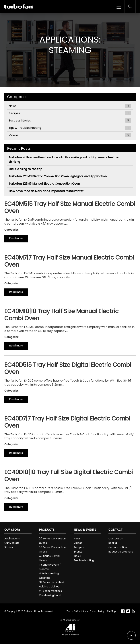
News (70, 106)
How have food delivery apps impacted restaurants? (46, 191)
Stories (9, 547)
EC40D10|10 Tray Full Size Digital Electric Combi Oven (69, 476)
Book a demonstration (118, 545)
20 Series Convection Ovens (52, 541)
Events (78, 552)
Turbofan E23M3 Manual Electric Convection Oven (44, 184)
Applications (12, 539)
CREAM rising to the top (26, 169)
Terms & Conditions (77, 611)
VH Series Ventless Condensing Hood (50, 593)
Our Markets (12, 543)
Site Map (111, 611)
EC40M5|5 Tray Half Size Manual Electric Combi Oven (70, 207)
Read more (16, 238)
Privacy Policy (97, 611)
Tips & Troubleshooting (70, 128)
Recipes (70, 113)
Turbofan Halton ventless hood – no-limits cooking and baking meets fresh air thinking (64, 160)
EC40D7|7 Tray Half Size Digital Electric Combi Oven (67, 422)
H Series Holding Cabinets (49, 576)
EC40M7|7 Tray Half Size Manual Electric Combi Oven (69, 261)
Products (47, 530)
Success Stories (70, 120)
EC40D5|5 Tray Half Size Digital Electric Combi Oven (68, 368)
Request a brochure (121, 552)
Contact (115, 530)
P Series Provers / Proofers (50, 567)
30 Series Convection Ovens (52, 550)
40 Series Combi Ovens (49, 558)
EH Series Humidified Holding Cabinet (51, 584)
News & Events (85, 530)
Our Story (12, 530)
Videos (70, 135)
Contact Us (116, 539)
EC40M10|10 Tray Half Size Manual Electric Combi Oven (62, 315)
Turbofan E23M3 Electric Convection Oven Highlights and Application (58, 176)
